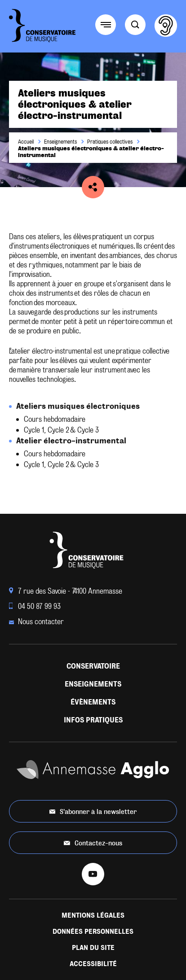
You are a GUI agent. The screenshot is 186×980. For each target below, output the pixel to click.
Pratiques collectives (110, 142)
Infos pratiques (93, 720)
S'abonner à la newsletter (93, 812)
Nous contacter (36, 622)
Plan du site (93, 948)
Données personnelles (93, 932)
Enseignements (60, 142)
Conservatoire (93, 666)
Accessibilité (93, 964)
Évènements (93, 702)
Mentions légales (93, 915)
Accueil (26, 142)
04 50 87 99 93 (35, 606)
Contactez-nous (93, 843)
